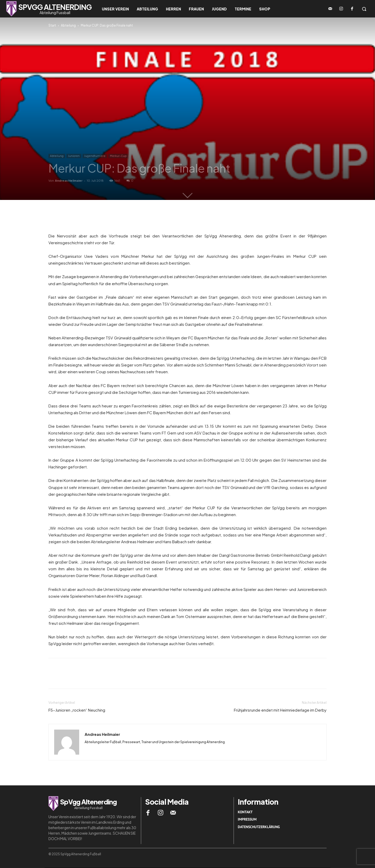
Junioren (74, 156)
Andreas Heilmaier (69, 181)
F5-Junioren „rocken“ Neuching (77, 710)
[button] (364, 9)
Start (52, 25)
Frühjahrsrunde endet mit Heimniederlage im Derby (280, 710)
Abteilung (68, 25)
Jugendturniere (95, 156)
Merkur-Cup (118, 156)
